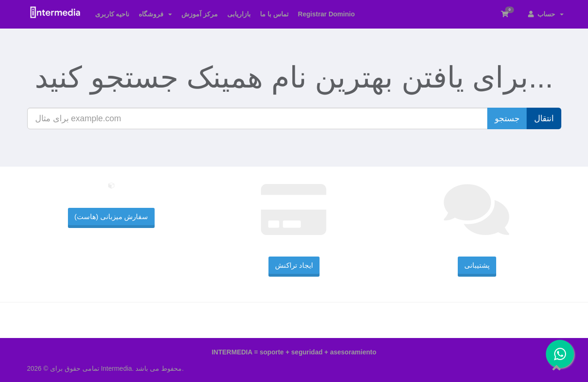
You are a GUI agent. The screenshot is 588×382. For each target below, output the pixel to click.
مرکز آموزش (200, 14)
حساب (546, 14)
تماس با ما (274, 14)
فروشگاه (155, 14)
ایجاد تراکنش (294, 265)
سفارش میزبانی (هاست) (111, 217)
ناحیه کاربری (112, 14)
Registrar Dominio (326, 14)
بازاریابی (239, 14)
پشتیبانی (477, 265)
